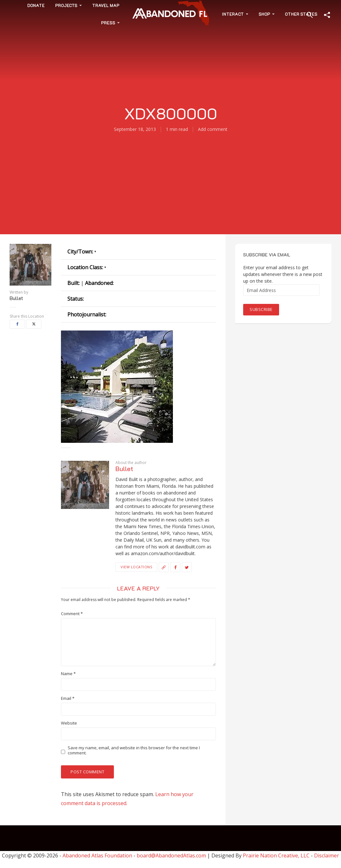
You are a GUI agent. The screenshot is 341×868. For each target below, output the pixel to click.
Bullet (16, 298)
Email (68, 698)
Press (108, 23)
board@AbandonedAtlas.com (171, 855)
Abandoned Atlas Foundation (97, 855)
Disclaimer (327, 855)
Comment (72, 614)
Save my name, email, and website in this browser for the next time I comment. (134, 751)
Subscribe (261, 309)
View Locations (136, 567)
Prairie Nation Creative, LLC (277, 855)
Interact (233, 14)
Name (68, 674)
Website (69, 723)
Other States (301, 14)
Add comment (213, 129)
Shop (264, 14)
